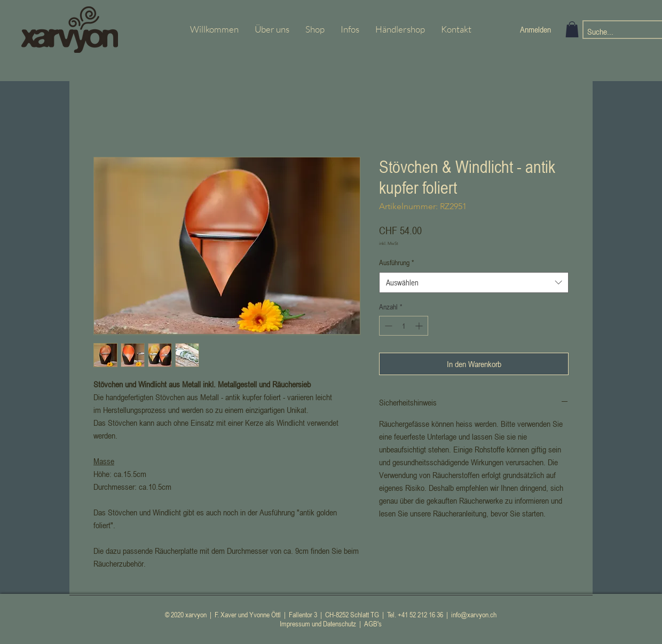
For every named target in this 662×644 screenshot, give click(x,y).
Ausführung (396, 262)
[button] (572, 29)
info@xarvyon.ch (474, 614)
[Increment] (420, 326)
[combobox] (474, 283)
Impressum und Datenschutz (318, 623)
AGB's (373, 623)
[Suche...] (616, 31)
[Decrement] (387, 326)
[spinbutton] (404, 326)
